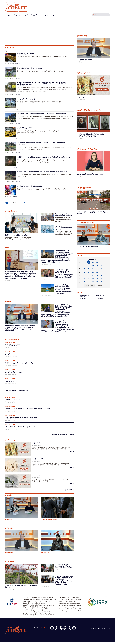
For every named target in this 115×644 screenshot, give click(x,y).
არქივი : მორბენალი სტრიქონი (63, 434)
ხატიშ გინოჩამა (39, 459)
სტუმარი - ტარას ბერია (86, 60)
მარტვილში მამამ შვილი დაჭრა (27, 99)
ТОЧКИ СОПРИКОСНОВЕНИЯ (49, 520)
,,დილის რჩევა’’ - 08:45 (12, 381)
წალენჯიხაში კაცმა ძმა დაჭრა (26, 54)
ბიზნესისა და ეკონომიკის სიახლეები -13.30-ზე (19, 363)
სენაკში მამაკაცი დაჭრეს (25, 128)
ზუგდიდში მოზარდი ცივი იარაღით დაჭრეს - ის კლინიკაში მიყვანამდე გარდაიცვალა (43, 172)
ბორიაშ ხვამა (38, 475)
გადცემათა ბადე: (10, 354)
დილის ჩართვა (9, 553)
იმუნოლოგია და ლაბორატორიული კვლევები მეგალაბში (64, 228)
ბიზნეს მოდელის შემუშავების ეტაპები (17, 235)
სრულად (17, 64)
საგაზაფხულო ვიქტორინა (13, 345)
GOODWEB (42, 627)
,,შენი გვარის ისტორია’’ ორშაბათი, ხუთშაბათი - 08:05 (21, 427)
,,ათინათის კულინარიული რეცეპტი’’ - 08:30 (18, 390)
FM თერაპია (9, 520)
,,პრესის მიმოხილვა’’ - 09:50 (14, 372)
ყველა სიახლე (70, 490)
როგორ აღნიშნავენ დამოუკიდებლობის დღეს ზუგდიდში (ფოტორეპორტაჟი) (64, 566)
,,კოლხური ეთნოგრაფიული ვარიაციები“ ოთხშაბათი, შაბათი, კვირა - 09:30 (28, 409)
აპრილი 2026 (93, 259)
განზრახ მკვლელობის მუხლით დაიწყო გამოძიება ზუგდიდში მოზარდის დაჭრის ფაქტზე (44, 157)
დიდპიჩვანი (37, 443)
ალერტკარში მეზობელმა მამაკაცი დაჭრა (30, 186)
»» (107, 259)
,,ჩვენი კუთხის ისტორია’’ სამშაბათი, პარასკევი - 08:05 (21, 418)
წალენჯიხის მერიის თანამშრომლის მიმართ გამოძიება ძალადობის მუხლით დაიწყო (43, 113)
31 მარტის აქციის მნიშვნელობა (88, 246)
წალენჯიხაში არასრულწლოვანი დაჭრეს (29, 68)
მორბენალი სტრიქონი (11, 347)
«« (80, 259)
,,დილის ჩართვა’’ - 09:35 (13, 400)
